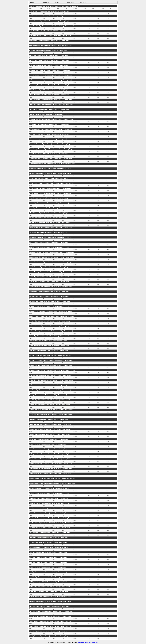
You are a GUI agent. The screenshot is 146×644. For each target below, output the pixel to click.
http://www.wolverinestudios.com (88, 642)
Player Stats (70, 2)
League (32, 2)
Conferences (46, 2)
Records (57, 2)
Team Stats (83, 2)
